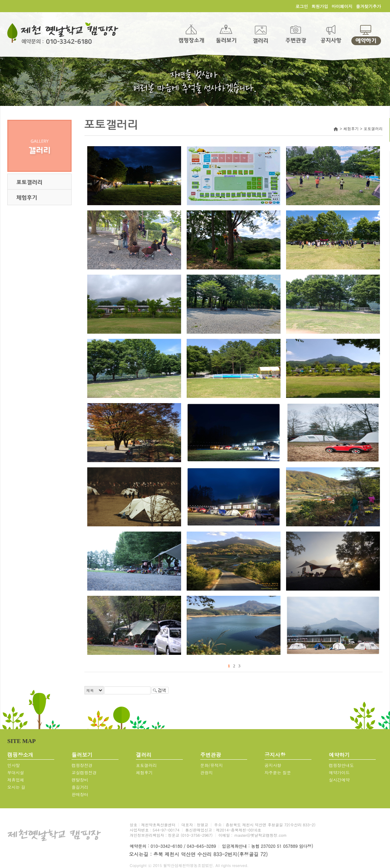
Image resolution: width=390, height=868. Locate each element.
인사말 (14, 765)
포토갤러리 (146, 765)
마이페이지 (342, 6)
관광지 (206, 772)
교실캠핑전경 (84, 772)
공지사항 (273, 765)
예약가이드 (339, 772)
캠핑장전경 (82, 765)
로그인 (302, 6)
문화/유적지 (212, 765)
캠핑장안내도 (341, 765)
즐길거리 (80, 787)
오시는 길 (16, 787)
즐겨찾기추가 (368, 6)
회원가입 (320, 6)
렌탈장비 (80, 780)
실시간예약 (339, 780)
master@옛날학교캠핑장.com (260, 835)
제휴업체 (16, 780)
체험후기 (144, 772)
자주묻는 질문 (278, 772)
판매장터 (80, 794)
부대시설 (16, 772)
